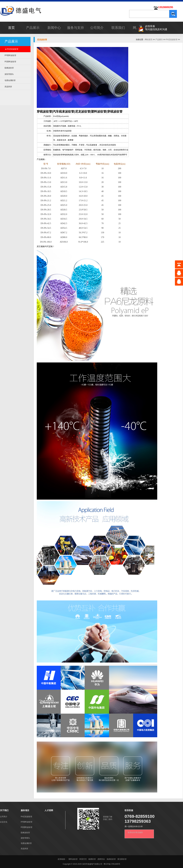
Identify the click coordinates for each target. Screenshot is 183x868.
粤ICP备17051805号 (112, 864)
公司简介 (97, 28)
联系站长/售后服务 (135, 832)
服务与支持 (75, 28)
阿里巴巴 (83, 859)
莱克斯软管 (122, 859)
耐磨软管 (92, 859)
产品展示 (33, 28)
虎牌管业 (101, 859)
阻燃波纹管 (9, 68)
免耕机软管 (111, 859)
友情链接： (62, 859)
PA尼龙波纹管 (13, 49)
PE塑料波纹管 (10, 62)
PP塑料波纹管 (10, 55)
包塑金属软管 (10, 80)
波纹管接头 (9, 74)
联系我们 (118, 28)
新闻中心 (54, 28)
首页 (11, 28)
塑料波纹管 (73, 859)
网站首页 (149, 40)
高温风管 (8, 87)
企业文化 (4, 822)
